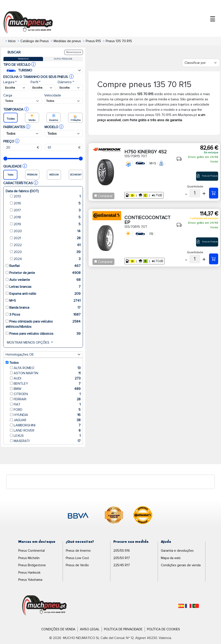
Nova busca (74, 52)
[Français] (188, 606)
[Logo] (45, 606)
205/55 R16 (122, 551)
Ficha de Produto (207, 176)
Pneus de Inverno (78, 551)
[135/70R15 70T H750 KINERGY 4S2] (214, 193)
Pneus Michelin (29, 558)
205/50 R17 (122, 558)
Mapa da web (171, 558)
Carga (8, 95)
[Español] (181, 606)
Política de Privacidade (123, 629)
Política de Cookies (163, 629)
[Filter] (201, 63)
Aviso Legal (90, 629)
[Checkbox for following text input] (96, 196)
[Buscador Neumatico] (16, 88)
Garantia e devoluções (177, 551)
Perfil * (35, 82)
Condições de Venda (58, 629)
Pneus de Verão (77, 565)
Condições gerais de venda (181, 565)
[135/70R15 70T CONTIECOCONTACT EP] (214, 259)
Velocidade (53, 95)
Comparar (105, 196)
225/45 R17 (122, 565)
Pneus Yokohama (30, 580)
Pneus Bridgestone (32, 565)
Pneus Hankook (29, 573)
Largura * (10, 82)
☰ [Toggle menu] (213, 19)
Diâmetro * (66, 82)
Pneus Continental (31, 551)
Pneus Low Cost (77, 558)
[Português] (196, 606)
